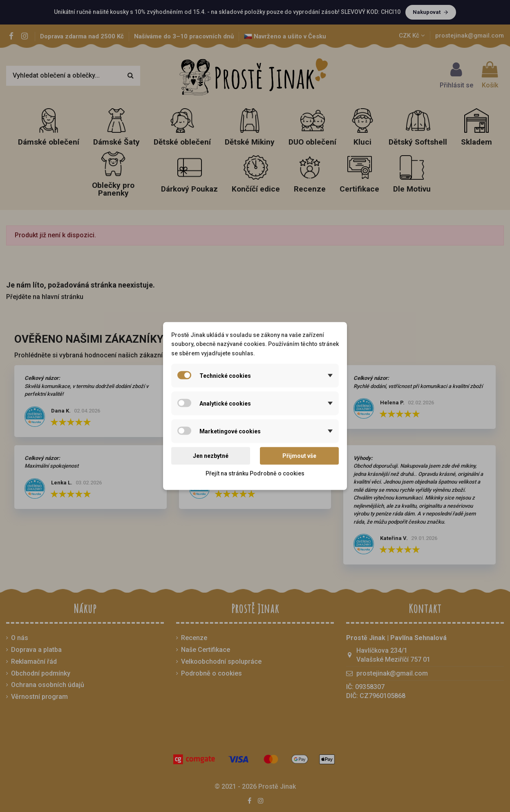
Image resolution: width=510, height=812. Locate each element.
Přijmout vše (299, 456)
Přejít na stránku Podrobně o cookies (255, 473)
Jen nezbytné (211, 456)
